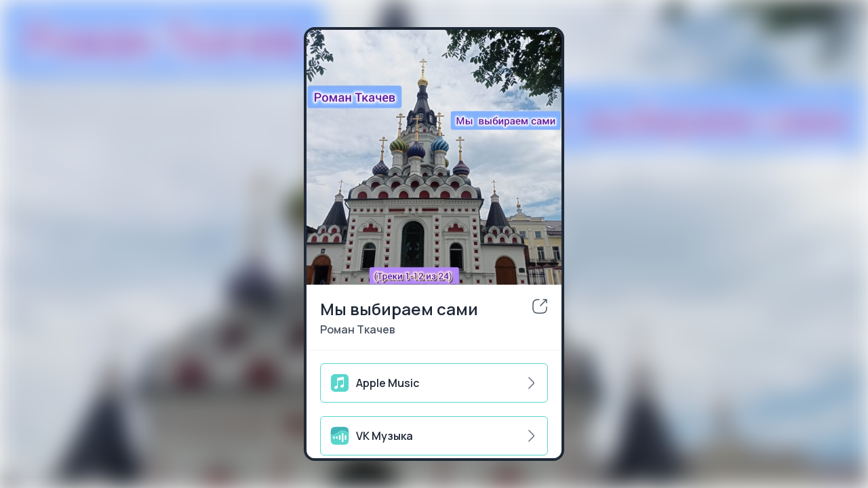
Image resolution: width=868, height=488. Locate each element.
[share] (540, 306)
